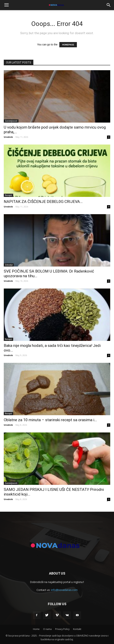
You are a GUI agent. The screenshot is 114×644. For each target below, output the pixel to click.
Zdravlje (9, 265)
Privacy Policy (62, 629)
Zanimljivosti (11, 121)
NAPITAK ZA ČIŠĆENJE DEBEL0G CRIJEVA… (43, 202)
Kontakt (77, 629)
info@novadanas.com (64, 590)
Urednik (8, 137)
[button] (109, 5)
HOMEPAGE (68, 45)
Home (36, 629)
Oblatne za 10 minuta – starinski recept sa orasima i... (50, 420)
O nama (47, 629)
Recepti (8, 195)
